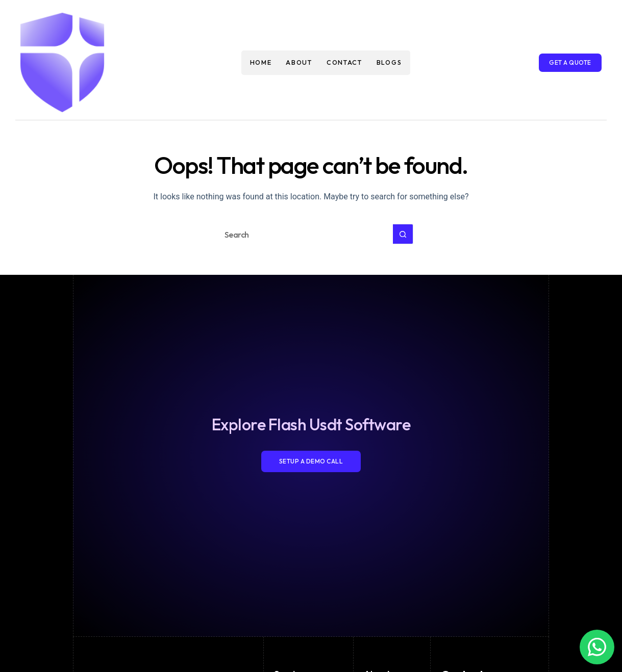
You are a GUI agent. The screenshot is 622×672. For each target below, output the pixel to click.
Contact (344, 62)
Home (261, 62)
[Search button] (403, 234)
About (299, 62)
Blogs (389, 62)
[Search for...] (301, 234)
